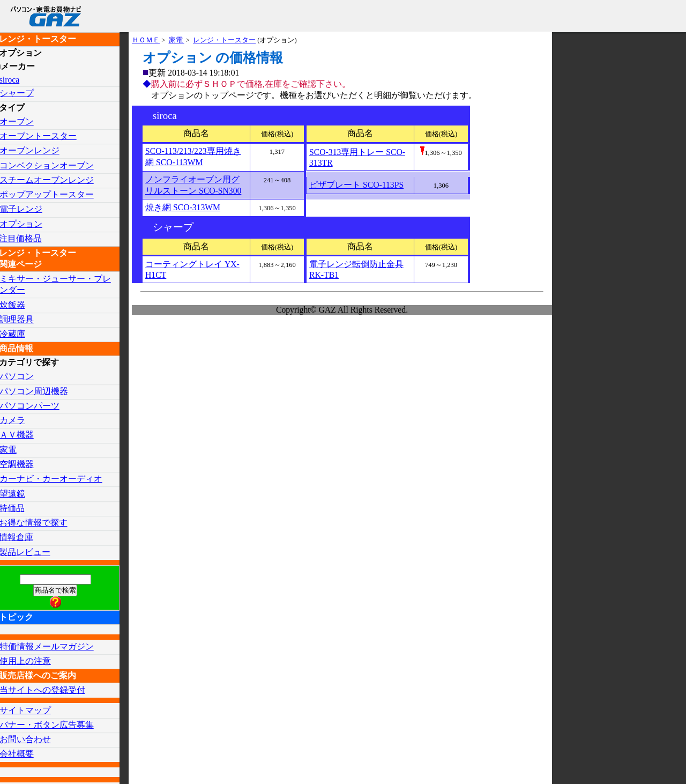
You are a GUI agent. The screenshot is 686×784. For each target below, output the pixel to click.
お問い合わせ (34, 741)
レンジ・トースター (225, 41)
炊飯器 (21, 305)
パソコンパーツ (39, 407)
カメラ (21, 421)
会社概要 (26, 756)
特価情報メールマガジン (56, 648)
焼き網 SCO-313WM (183, 210)
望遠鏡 (21, 495)
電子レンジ (30, 209)
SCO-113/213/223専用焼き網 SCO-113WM (194, 159)
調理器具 (26, 320)
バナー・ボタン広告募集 (56, 726)
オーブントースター (47, 136)
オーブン (26, 121)
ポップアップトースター (56, 195)
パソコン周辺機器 (43, 392)
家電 (177, 41)
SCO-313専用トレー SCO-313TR (358, 160)
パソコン (26, 377)
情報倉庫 (25, 539)
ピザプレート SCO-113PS (357, 187)
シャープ (26, 94)
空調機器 (26, 465)
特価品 (21, 509)
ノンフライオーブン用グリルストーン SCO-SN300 (194, 187)
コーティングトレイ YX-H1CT (192, 272)
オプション (30, 224)
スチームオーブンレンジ (56, 180)
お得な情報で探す (42, 524)
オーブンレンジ (39, 151)
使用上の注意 (34, 663)
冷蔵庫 (21, 334)
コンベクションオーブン (56, 165)
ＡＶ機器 (26, 436)
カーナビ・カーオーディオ (60, 480)
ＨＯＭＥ (146, 41)
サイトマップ (34, 712)
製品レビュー (34, 553)
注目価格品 (29, 239)
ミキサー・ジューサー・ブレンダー (64, 285)
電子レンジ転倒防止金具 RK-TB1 (356, 272)
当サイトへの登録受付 (51, 691)
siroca (19, 80)
